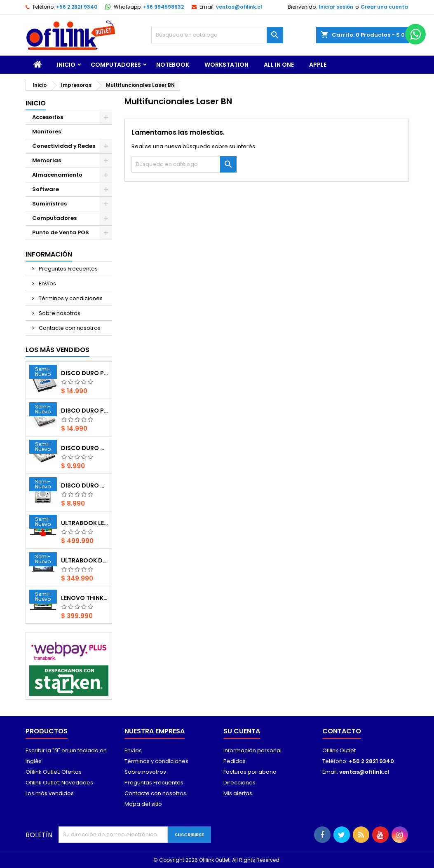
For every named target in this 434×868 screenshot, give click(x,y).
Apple (318, 65)
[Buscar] (217, 35)
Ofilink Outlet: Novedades (59, 783)
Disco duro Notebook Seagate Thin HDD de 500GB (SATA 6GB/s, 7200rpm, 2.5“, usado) (85, 448)
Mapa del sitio (143, 804)
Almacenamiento (57, 175)
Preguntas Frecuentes (68, 269)
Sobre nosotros (59, 313)
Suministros (49, 204)
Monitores (47, 132)
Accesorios (48, 117)
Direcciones (239, 783)
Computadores (116, 65)
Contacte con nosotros (69, 328)
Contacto (342, 731)
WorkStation (226, 65)
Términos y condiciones (70, 298)
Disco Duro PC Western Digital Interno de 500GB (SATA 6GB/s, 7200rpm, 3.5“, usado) (85, 373)
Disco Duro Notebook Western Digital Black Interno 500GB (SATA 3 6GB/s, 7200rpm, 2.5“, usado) (85, 485)
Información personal (252, 750)
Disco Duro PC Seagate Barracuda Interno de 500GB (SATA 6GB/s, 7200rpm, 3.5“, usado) (85, 411)
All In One (279, 65)
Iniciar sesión (336, 7)
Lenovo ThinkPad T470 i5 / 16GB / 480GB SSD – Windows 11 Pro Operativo (85, 598)
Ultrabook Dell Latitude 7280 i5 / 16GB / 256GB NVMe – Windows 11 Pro (85, 560)
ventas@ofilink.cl (239, 7)
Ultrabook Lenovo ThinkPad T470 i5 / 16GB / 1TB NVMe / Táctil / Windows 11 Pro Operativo (85, 523)
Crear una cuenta (384, 7)
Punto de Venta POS (61, 232)
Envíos (47, 283)
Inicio (66, 65)
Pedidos (235, 761)
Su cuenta (242, 731)
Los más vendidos (57, 350)
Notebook (173, 65)
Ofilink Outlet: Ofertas (54, 772)
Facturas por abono (250, 772)
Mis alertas (238, 793)
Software (46, 189)
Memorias (47, 160)
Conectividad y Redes (64, 146)
